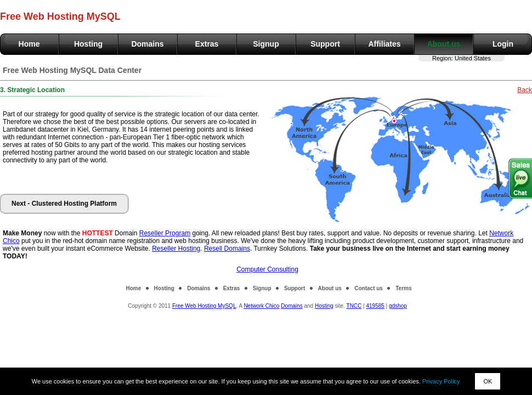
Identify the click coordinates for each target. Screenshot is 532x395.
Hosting (88, 44)
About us (444, 44)
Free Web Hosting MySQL (204, 306)
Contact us (369, 288)
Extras (207, 44)
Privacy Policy (441, 381)
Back (525, 90)
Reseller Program (165, 233)
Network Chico (261, 306)
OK (488, 381)
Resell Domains (227, 249)
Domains (147, 44)
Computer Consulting (267, 269)
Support (325, 44)
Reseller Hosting (176, 249)
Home (29, 44)
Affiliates (384, 44)
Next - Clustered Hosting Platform (64, 204)
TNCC (354, 306)
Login (503, 44)
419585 (375, 306)
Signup (266, 44)
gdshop (398, 306)
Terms (403, 288)
